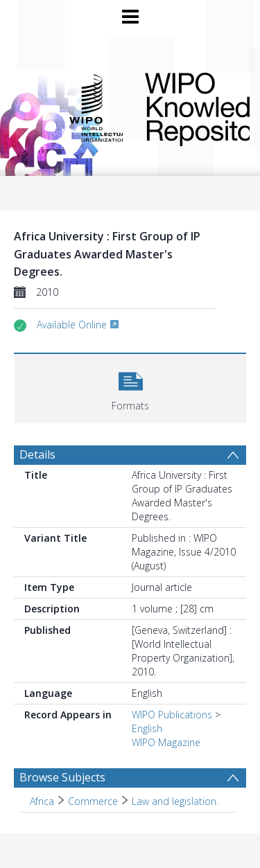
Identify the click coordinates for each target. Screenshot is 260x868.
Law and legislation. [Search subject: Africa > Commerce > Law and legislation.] (175, 801)
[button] (130, 387)
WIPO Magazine (166, 742)
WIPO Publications (172, 715)
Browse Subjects (62, 777)
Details (37, 454)
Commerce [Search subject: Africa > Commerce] (93, 801)
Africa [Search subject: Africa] (42, 801)
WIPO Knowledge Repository (186, 107)
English (147, 728)
